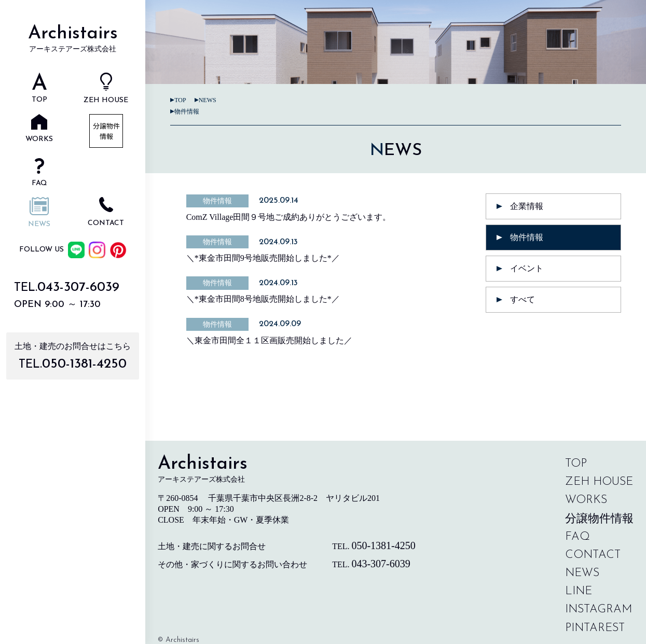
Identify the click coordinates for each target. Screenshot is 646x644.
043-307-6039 (78, 288)
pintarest (595, 628)
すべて (523, 299)
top (576, 464)
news (208, 100)
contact (593, 555)
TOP (180, 100)
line (579, 591)
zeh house (599, 482)
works (586, 500)
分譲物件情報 (599, 518)
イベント (527, 268)
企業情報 (527, 206)
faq (578, 537)
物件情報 (187, 111)
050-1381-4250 (84, 364)
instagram (599, 610)
